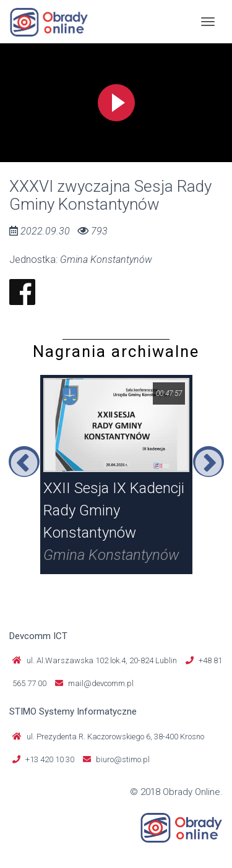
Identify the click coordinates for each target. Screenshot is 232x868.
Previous (24, 462)
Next (208, 462)
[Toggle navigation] (208, 22)
